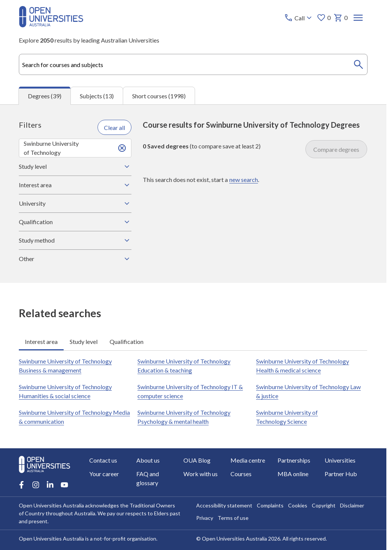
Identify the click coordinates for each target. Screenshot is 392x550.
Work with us (201, 474)
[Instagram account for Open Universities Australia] (36, 485)
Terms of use (233, 518)
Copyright (324, 505)
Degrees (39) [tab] (45, 96)
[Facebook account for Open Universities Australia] (21, 485)
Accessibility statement (224, 505)
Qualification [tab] (127, 341)
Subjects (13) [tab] (97, 95)
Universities (340, 460)
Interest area (75, 185)
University (75, 203)
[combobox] (193, 64)
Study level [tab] (84, 341)
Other (75, 259)
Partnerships (294, 460)
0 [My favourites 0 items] (324, 18)
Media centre (248, 460)
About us (148, 460)
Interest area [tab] (41, 341)
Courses (241, 474)
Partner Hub (341, 474)
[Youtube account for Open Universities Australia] (64, 485)
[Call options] (299, 18)
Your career (104, 474)
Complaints (270, 505)
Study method (75, 240)
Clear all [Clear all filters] (114, 127)
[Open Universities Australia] (51, 25)
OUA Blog (197, 460)
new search (244, 179)
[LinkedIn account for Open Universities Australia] (50, 485)
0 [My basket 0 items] (341, 18)
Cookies (298, 505)
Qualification (75, 222)
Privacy (205, 518)
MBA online (293, 474)
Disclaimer (352, 505)
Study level (75, 167)
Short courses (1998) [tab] (159, 95)
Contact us (103, 460)
